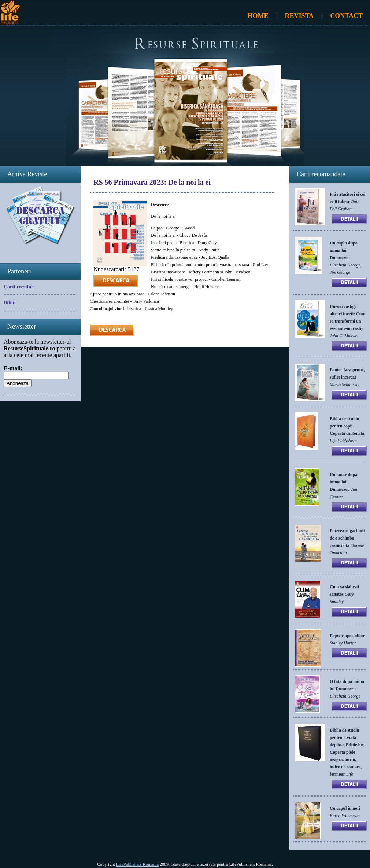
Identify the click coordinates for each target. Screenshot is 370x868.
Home (258, 16)
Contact (346, 16)
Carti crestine (19, 287)
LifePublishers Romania (137, 864)
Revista (299, 16)
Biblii (10, 303)
